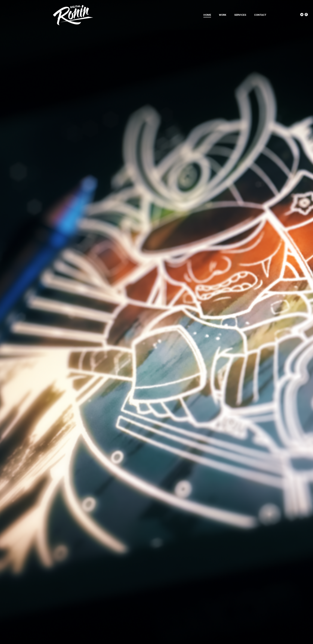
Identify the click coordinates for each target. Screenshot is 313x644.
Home (207, 15)
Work (223, 15)
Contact (260, 15)
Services (240, 15)
